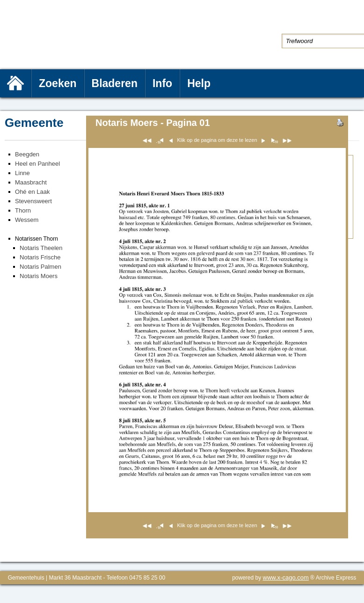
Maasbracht (31, 182)
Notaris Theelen (41, 248)
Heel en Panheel (37, 164)
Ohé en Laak (32, 192)
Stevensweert (33, 201)
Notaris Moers (39, 276)
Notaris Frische (40, 257)
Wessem (27, 220)
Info (162, 83)
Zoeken (58, 83)
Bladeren (115, 83)
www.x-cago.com (286, 577)
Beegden (27, 154)
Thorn (23, 210)
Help (199, 83)
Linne (22, 173)
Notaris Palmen (40, 267)
